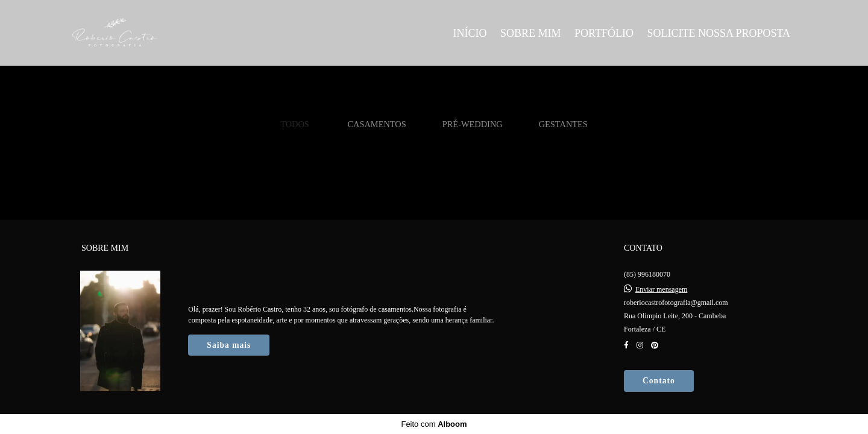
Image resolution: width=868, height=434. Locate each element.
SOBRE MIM (531, 33)
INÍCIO (470, 33)
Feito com (434, 424)
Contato (659, 381)
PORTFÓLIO (604, 33)
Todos (295, 124)
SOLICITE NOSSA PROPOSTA (719, 33)
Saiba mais (229, 345)
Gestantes (563, 124)
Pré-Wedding (473, 124)
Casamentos (376, 124)
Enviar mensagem (661, 289)
